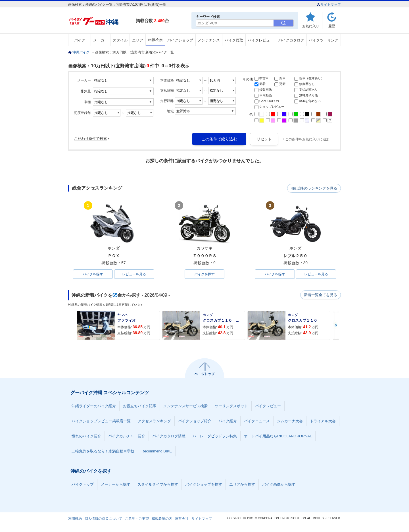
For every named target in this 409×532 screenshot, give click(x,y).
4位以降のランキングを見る (315, 188)
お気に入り (311, 26)
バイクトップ (83, 485)
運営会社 (182, 519)
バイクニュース (257, 421)
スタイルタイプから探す (158, 485)
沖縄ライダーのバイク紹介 (94, 406)
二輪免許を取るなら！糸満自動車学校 (103, 451)
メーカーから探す (116, 485)
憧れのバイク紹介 (86, 436)
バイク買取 (234, 40)
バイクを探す (93, 274)
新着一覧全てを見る (321, 295)
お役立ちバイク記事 (140, 406)
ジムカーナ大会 (290, 421)
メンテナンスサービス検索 (185, 406)
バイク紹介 (228, 421)
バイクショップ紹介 (195, 421)
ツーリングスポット (231, 406)
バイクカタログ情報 (169, 436)
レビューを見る (134, 274)
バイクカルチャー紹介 (127, 436)
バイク (80, 40)
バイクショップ (180, 40)
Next (336, 326)
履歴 (332, 26)
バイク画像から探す (279, 485)
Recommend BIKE (157, 451)
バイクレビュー (261, 40)
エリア (138, 40)
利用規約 (75, 519)
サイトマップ (329, 5)
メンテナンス (209, 40)
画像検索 (155, 40)
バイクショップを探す (204, 485)
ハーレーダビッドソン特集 (215, 436)
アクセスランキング (154, 421)
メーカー (101, 40)
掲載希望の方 (162, 519)
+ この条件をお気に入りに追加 (306, 139)
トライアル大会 (323, 421)
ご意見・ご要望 (137, 519)
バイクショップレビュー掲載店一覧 (101, 421)
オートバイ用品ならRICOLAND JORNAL (278, 436)
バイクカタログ (291, 40)
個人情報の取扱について (103, 519)
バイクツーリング (324, 40)
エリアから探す (242, 485)
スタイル (120, 40)
